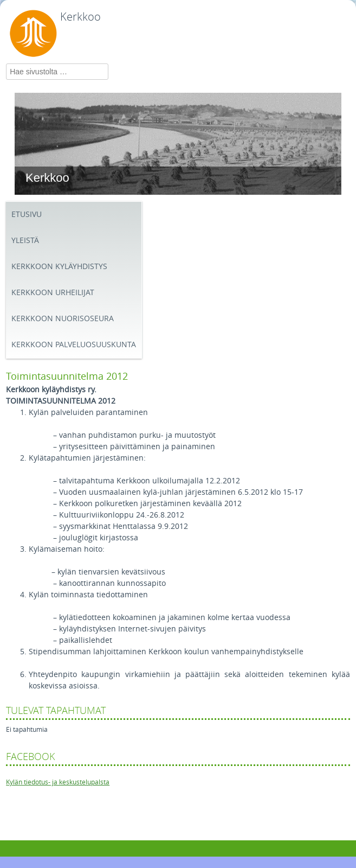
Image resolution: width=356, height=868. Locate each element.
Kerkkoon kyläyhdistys (59, 267)
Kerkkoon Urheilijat (53, 293)
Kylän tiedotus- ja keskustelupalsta (58, 782)
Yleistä (25, 241)
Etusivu (27, 215)
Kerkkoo (80, 17)
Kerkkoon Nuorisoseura (63, 319)
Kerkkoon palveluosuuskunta (74, 345)
